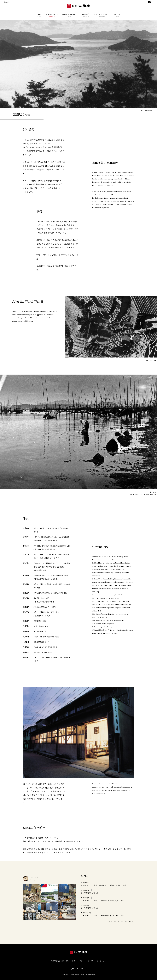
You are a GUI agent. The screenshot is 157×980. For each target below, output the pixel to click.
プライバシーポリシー (79, 961)
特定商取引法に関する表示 (61, 961)
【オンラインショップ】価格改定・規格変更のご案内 (102, 900)
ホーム (39, 15)
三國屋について (52, 15)
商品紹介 (86, 15)
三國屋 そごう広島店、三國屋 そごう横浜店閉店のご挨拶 (104, 885)
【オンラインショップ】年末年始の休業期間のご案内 (102, 916)
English (7, 2)
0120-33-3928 (79, 968)
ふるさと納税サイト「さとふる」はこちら (121, 921)
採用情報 (91, 961)
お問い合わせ (101, 961)
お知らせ (117, 15)
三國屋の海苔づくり (70, 15)
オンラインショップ (101, 15)
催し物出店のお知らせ (90, 893)
